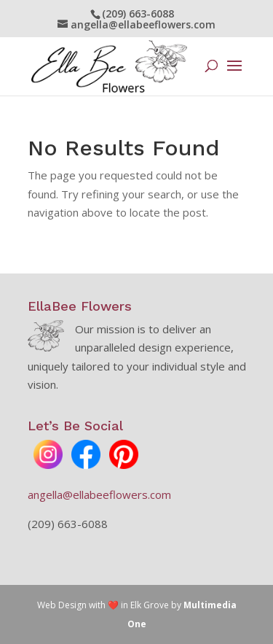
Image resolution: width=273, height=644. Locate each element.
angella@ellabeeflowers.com (99, 494)
